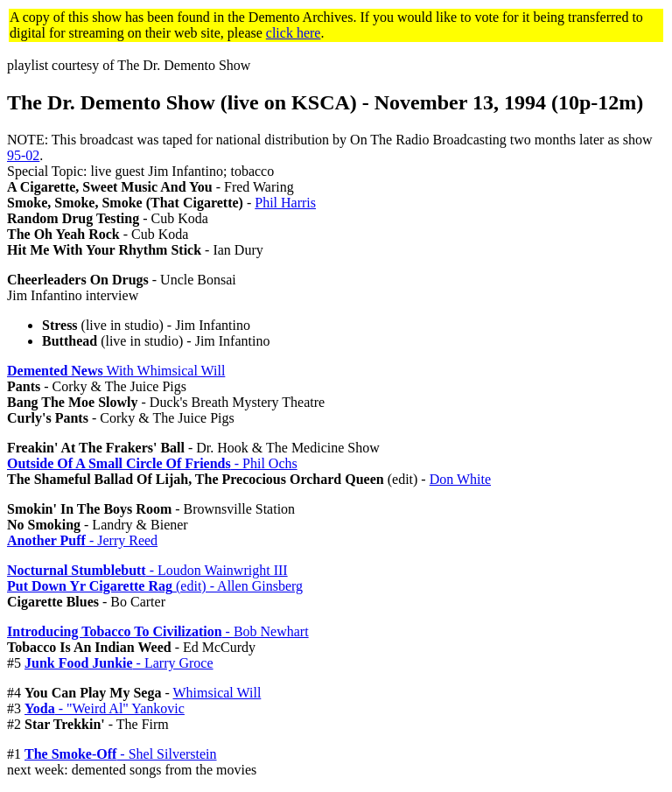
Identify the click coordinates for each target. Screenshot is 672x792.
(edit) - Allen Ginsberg (155, 586)
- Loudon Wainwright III (147, 570)
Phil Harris (285, 203)
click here (294, 33)
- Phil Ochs (152, 463)
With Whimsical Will (116, 371)
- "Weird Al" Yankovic (105, 708)
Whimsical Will (217, 693)
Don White (460, 479)
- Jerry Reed (82, 540)
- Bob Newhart (158, 631)
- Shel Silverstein (121, 754)
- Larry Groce (119, 663)
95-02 (23, 155)
